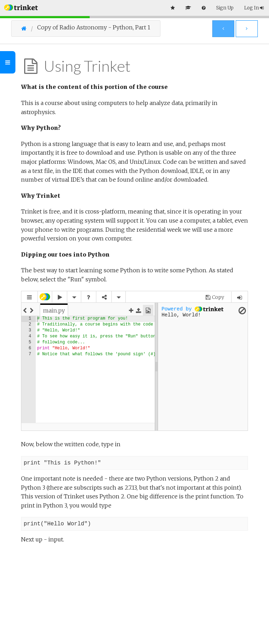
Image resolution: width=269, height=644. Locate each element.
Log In (254, 8)
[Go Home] (29, 28)
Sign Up (225, 8)
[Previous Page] (223, 29)
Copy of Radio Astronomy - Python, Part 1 (94, 27)
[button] (21, 7)
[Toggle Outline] (8, 62)
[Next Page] (247, 29)
